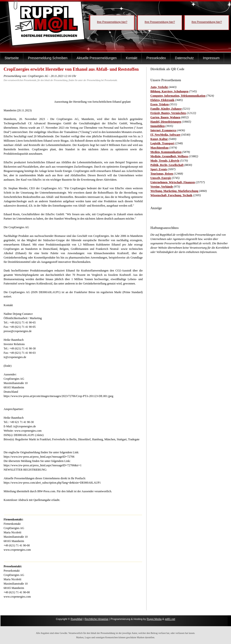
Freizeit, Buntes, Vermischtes (168, 113)
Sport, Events (159, 169)
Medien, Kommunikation (166, 152)
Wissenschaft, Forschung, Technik (171, 195)
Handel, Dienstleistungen (166, 122)
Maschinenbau (159, 148)
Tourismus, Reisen (162, 174)
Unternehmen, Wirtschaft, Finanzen (173, 182)
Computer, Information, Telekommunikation (178, 96)
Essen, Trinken (160, 104)
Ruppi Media (154, 619)
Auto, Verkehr (159, 87)
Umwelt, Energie (161, 178)
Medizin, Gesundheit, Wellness (169, 156)
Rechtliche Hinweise (96, 619)
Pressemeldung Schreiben (48, 58)
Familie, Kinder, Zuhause (166, 109)
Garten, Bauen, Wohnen (165, 117)
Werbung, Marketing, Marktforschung (174, 191)
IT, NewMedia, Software (165, 135)
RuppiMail (76, 619)
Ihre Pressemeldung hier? (112, 22)
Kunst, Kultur (159, 139)
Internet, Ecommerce (163, 130)
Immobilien (157, 126)
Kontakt (132, 58)
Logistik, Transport (162, 143)
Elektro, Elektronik (162, 100)
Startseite (12, 58)
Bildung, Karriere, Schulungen (169, 91)
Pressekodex (156, 58)
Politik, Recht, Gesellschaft (167, 165)
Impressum (211, 58)
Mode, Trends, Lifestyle (165, 161)
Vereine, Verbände (162, 187)
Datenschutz (184, 58)
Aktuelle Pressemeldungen (97, 58)
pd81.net (170, 619)
